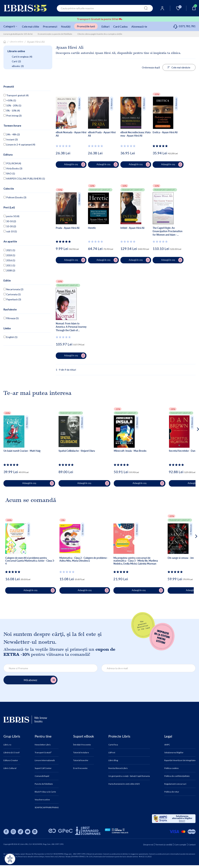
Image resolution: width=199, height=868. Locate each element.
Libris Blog (113, 760)
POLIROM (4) (12, 163)
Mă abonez (40, 680)
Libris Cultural (10, 768)
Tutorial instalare (81, 753)
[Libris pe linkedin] (35, 832)
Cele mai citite (30, 26)
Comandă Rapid (42, 776)
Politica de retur (172, 792)
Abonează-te (139, 26)
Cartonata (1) (12, 294)
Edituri (105, 26)
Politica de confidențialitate (177, 776)
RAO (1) (9, 173)
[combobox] (105, 8)
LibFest (112, 753)
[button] (191, 443)
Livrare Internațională (45, 760)
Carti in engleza (22, 57)
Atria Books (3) (13, 168)
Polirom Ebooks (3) (15, 197)
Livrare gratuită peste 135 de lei (18, 34)
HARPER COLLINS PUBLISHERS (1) (24, 179)
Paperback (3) (12, 299)
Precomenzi (50, 26)
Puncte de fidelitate (44, 784)
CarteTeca (113, 745)
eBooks (18, 66)
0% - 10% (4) (12, 110)
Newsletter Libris (43, 745)
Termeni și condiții (164, 845)
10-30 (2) (10, 226)
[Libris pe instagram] (13, 832)
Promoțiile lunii (86, 26)
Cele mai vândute (179, 67)
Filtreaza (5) (11, 318)
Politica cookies (172, 768)
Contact (192, 845)
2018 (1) (9, 255)
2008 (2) (9, 270)
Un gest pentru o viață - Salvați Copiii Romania (129, 776)
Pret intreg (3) (13, 116)
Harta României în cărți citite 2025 (124, 784)
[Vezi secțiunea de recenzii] (64, 146)
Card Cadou (120, 26)
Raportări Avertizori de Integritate (180, 760)
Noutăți (66, 26)
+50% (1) (10, 100)
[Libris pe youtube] (28, 832)
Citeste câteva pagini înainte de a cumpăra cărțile (100, 34)
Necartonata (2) (13, 289)
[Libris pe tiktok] (20, 832)
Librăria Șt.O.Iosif (12, 753)
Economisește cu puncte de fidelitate (55, 34)
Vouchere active (42, 800)
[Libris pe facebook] (6, 832)
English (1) (10, 337)
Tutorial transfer (81, 760)
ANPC (167, 745)
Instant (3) (11, 139)
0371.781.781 (184, 26)
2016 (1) (9, 260)
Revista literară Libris (118, 768)
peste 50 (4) (11, 216)
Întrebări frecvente (82, 745)
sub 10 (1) (10, 231)
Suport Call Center (43, 768)
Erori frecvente (80, 768)
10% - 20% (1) (12, 105)
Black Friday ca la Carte (45, 792)
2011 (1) (9, 265)
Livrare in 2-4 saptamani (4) (19, 144)
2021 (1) (9, 250)
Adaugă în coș (75, 164)
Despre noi (148, 845)
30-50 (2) (10, 221)
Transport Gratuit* (43, 753)
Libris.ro (7, 745)
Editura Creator (11, 760)
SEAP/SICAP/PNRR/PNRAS (47, 807)
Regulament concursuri (175, 784)
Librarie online (16, 42)
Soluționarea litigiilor (174, 753)
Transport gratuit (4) (16, 95)
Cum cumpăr (180, 845)
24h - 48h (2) (12, 134)
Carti (16, 61)
